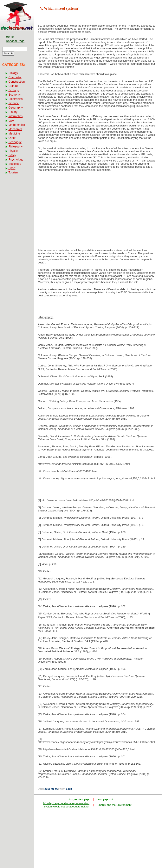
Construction (17, 82)
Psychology (16, 159)
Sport (12, 168)
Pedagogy (15, 142)
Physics (13, 151)
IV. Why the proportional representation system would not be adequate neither (66, 805)
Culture (13, 86)
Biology (13, 73)
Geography (16, 108)
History (13, 112)
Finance (14, 103)
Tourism (14, 172)
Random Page (15, 41)
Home (10, 37)
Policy (12, 155)
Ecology (14, 90)
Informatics (15, 116)
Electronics (15, 99)
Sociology (15, 164)
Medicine (14, 133)
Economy (14, 95)
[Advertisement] (98, 208)
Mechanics (15, 129)
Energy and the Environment (114, 805)
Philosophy (16, 146)
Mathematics (17, 125)
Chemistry (15, 77)
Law (11, 120)
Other (12, 138)
